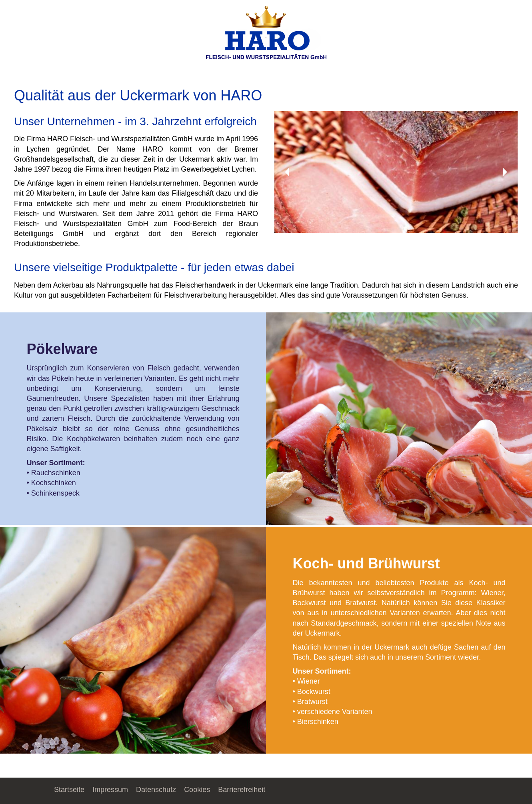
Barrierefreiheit (242, 790)
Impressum (110, 790)
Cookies (197, 790)
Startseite (69, 790)
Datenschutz (156, 790)
